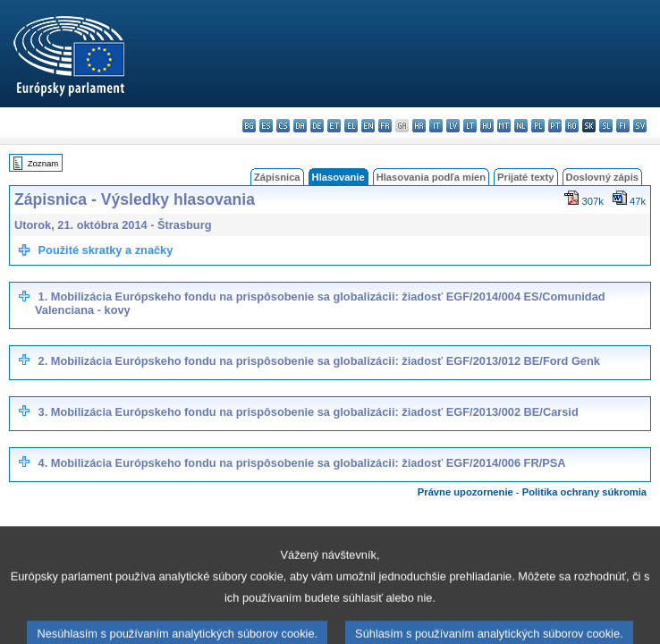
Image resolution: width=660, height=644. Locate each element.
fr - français (385, 126)
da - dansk (300, 126)
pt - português (555, 126)
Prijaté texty (525, 177)
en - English (368, 126)
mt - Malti (504, 126)
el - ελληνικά (351, 126)
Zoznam (43, 163)
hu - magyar (487, 126)
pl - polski (538, 126)
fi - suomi (623, 126)
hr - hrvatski (419, 126)
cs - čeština (283, 126)
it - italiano (436, 126)
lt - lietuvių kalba (470, 126)
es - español (266, 126)
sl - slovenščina (606, 126)
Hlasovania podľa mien (431, 177)
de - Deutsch (317, 126)
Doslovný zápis (602, 177)
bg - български (249, 126)
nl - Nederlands (521, 126)
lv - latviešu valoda (453, 126)
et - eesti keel (334, 126)
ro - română (572, 126)
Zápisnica (277, 177)
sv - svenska (640, 126)
